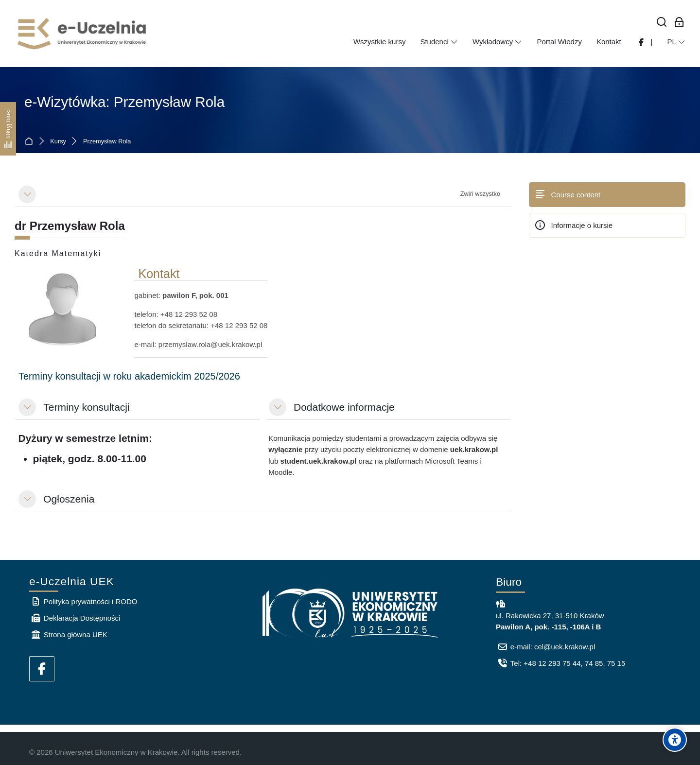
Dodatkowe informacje (344, 407)
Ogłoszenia (69, 499)
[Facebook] (42, 669)
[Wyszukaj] (662, 23)
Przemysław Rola (107, 142)
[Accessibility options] (675, 740)
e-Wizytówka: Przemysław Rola (124, 102)
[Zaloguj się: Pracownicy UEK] (679, 23)
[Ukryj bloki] (8, 129)
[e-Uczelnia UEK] (83, 34)
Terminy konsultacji (86, 407)
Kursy (58, 142)
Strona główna (31, 142)
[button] (27, 194)
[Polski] (676, 42)
